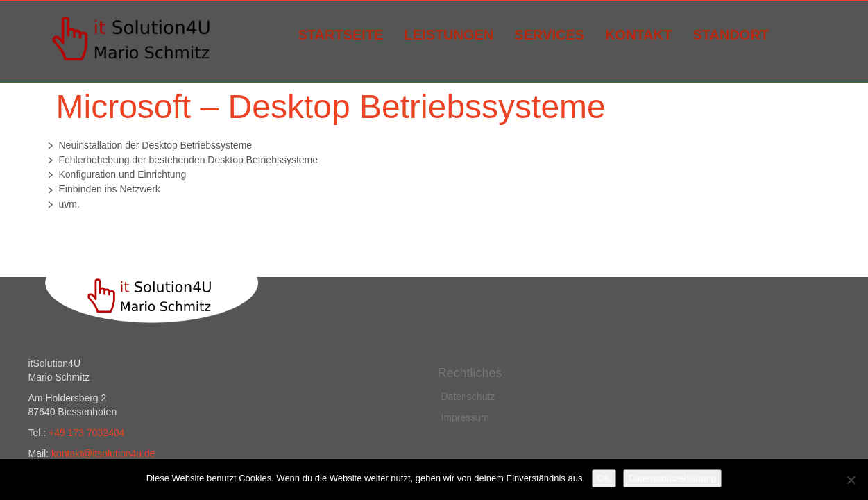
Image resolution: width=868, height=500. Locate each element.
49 (61, 433)
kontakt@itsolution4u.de (103, 453)
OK (604, 478)
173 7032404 (96, 433)
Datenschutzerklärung (672, 478)
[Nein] (851, 480)
